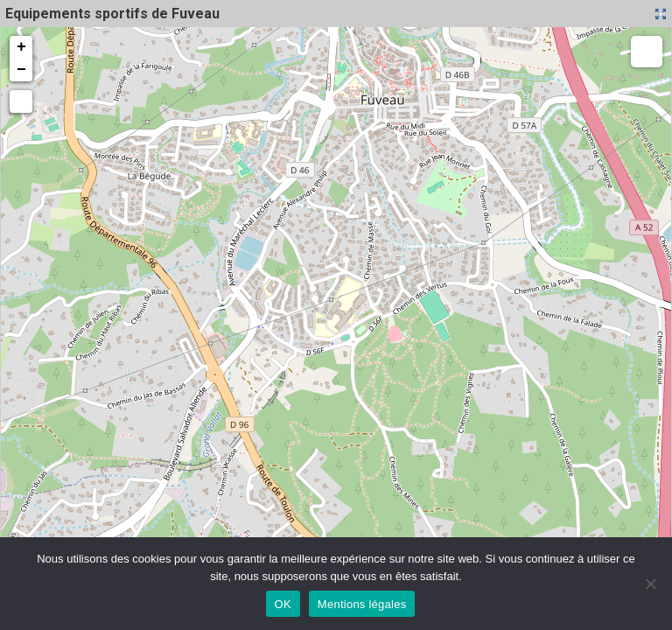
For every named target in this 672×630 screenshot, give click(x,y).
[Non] (650, 584)
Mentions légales (362, 604)
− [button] (21, 70)
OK (283, 604)
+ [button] (21, 47)
